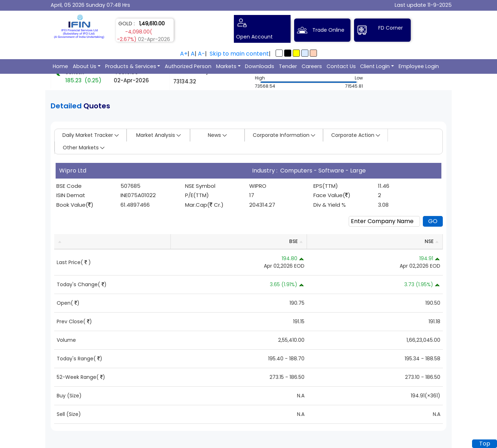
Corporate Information (284, 135)
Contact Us (341, 66)
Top (485, 444)
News (217, 135)
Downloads (260, 66)
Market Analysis (158, 135)
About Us (84, 66)
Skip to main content (239, 54)
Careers (312, 66)
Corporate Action (356, 135)
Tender (288, 66)
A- (201, 54)
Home (60, 66)
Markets (226, 66)
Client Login (375, 66)
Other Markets (84, 148)
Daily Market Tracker (91, 135)
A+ (184, 54)
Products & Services (131, 66)
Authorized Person (188, 66)
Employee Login (419, 66)
